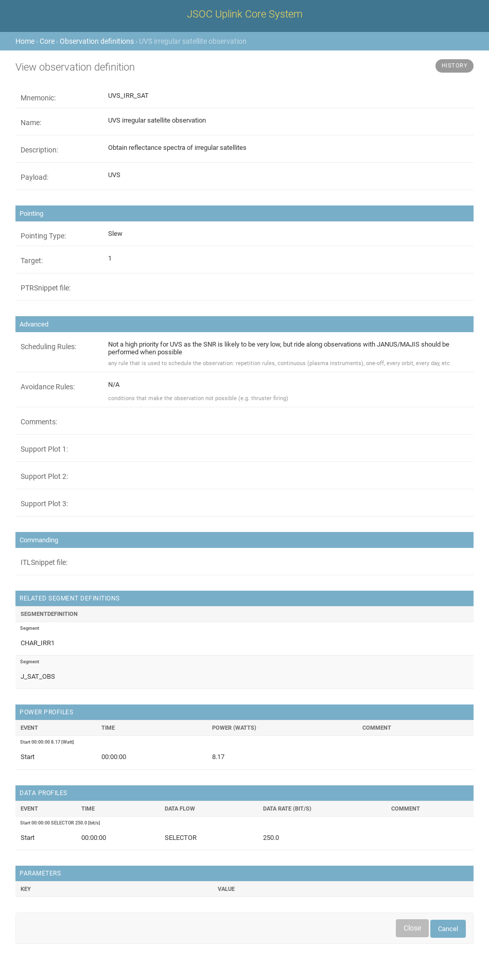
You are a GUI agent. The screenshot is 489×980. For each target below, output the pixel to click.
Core (47, 41)
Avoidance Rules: (48, 387)
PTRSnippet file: (46, 288)
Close (412, 928)
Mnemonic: (38, 98)
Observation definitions (97, 41)
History (455, 66)
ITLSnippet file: (44, 562)
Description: (39, 150)
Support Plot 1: (44, 449)
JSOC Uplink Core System (245, 14)
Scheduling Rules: (48, 347)
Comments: (39, 422)
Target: (32, 261)
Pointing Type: (43, 236)
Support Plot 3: (44, 504)
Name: (31, 123)
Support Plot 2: (44, 476)
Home (25, 41)
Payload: (34, 177)
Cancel (448, 929)
